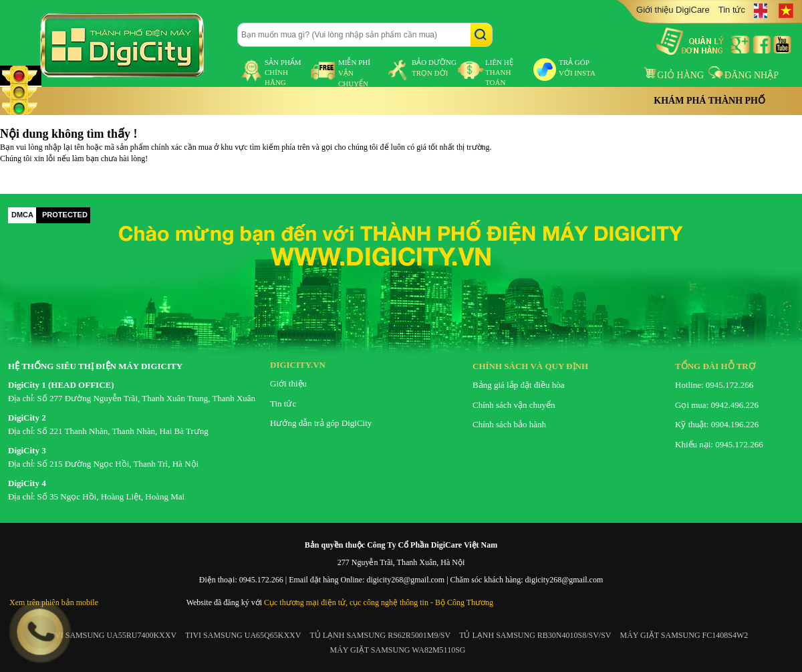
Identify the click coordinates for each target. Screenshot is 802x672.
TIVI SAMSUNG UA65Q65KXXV (243, 635)
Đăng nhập (744, 75)
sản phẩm (283, 72)
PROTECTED (65, 215)
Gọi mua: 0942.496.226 (717, 405)
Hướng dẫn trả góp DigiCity (321, 423)
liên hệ (499, 72)
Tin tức (732, 10)
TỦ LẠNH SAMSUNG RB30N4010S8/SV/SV (535, 635)
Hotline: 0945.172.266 (714, 385)
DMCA (22, 215)
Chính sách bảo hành (509, 424)
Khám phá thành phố (709, 101)
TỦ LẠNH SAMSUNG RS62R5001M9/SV (380, 635)
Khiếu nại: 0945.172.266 (719, 444)
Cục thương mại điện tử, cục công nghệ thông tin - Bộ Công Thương (379, 602)
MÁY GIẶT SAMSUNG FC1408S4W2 (684, 635)
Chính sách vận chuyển (514, 405)
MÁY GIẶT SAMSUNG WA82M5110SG (397, 650)
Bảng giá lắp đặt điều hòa (518, 385)
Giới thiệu (288, 383)
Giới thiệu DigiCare (673, 10)
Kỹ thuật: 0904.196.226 (717, 424)
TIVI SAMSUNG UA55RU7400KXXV (112, 635)
